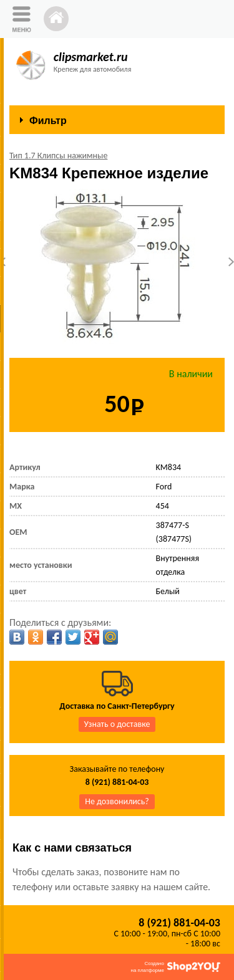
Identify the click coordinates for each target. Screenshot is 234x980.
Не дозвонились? (117, 801)
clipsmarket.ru (91, 57)
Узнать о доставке (117, 724)
